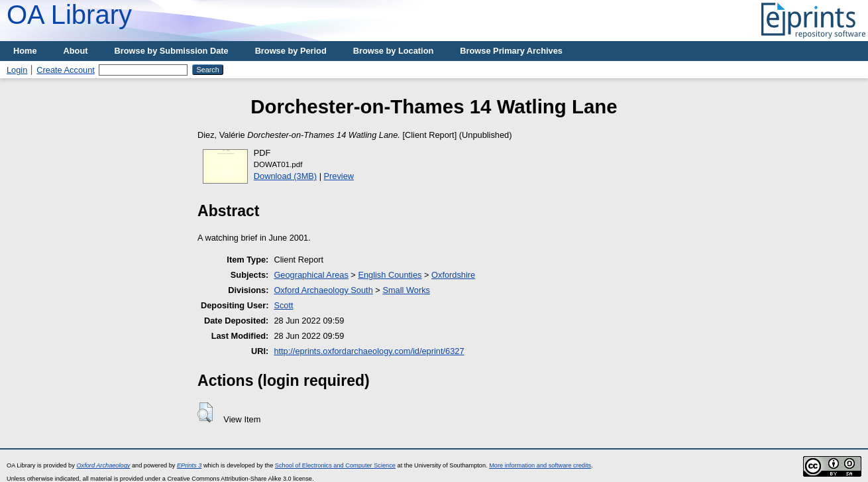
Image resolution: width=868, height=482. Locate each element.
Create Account (66, 70)
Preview (339, 176)
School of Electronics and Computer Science (335, 465)
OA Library (69, 15)
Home (25, 51)
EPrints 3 (189, 465)
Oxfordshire (453, 275)
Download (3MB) (285, 176)
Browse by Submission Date (172, 51)
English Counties (390, 275)
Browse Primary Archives (511, 51)
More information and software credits (540, 465)
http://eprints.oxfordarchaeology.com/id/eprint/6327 (369, 351)
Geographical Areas (311, 275)
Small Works (406, 290)
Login (17, 70)
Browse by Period (291, 51)
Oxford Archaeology (103, 465)
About (76, 51)
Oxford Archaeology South (323, 290)
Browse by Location (394, 51)
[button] (205, 412)
